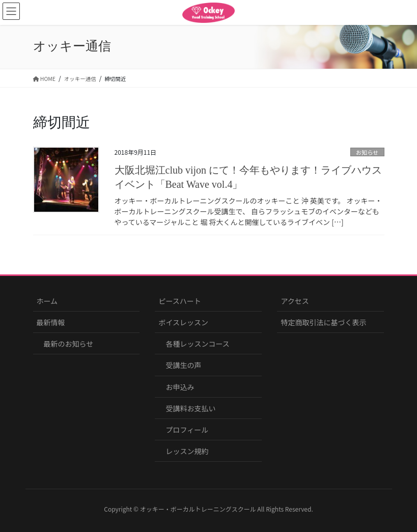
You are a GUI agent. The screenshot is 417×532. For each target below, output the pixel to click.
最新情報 (51, 322)
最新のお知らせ (69, 344)
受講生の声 (183, 365)
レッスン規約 (187, 451)
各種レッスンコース (197, 344)
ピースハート (179, 301)
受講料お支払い (190, 408)
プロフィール (187, 430)
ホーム (47, 301)
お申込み (180, 387)
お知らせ (367, 152)
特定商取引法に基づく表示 (323, 322)
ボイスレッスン (183, 322)
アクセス (295, 301)
